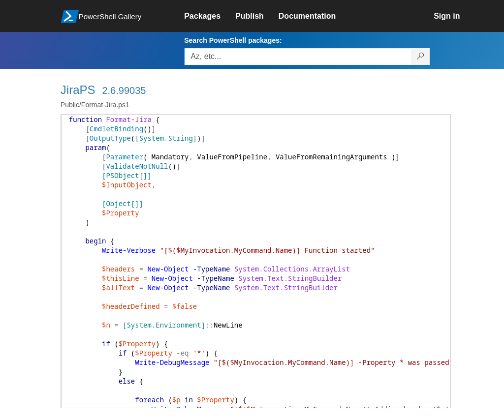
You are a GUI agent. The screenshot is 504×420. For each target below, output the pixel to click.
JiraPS (78, 90)
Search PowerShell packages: (233, 40)
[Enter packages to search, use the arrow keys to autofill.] (298, 57)
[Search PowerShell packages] (421, 57)
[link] (210, 16)
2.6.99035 (124, 90)
